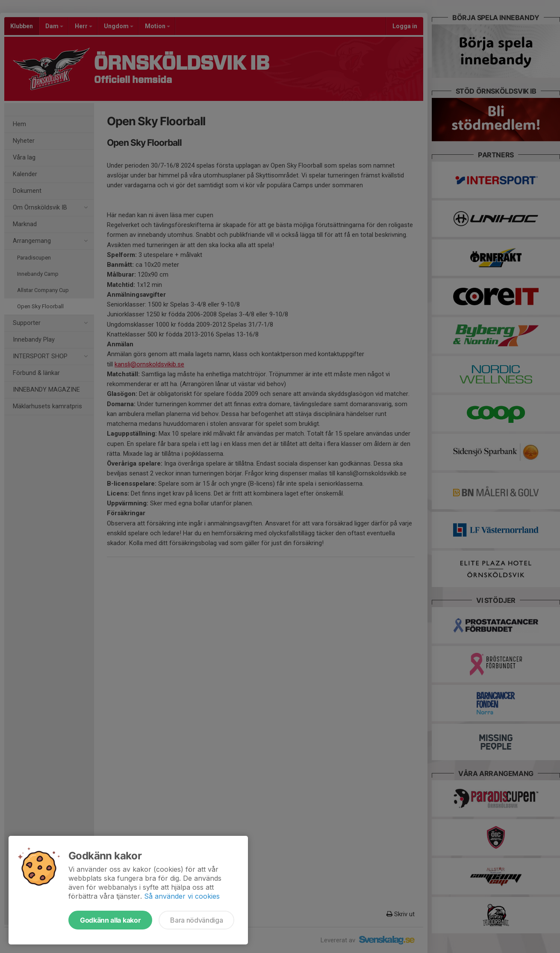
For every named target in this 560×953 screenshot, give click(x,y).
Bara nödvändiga (196, 920)
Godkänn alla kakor (110, 920)
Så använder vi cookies (182, 896)
